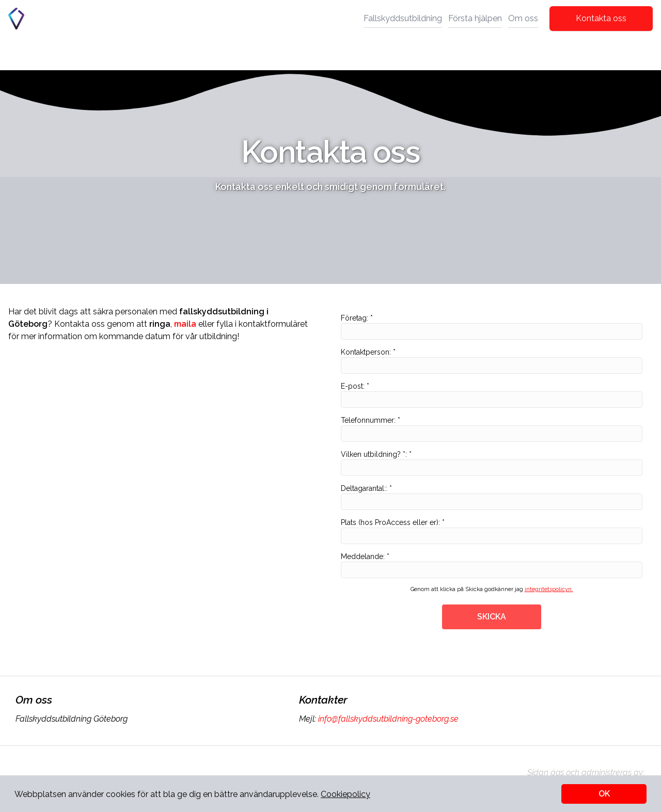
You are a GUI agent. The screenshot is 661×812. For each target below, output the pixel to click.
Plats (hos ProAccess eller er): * (492, 531)
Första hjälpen (475, 18)
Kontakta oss (601, 18)
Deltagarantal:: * (492, 497)
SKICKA (492, 617)
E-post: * (492, 395)
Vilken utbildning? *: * (492, 463)
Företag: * (492, 327)
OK (604, 794)
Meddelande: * (492, 565)
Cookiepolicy (345, 794)
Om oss (523, 18)
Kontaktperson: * (492, 361)
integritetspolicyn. (549, 589)
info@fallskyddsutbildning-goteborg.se (387, 719)
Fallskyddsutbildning (403, 18)
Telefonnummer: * (492, 429)
